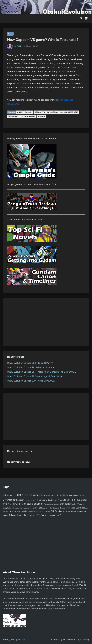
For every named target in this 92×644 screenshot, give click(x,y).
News (10, 34)
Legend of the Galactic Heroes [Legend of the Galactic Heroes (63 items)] (53, 508)
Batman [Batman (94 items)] (69, 495)
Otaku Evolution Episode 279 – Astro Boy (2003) (31, 381)
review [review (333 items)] (40, 515)
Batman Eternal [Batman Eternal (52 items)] (78, 495)
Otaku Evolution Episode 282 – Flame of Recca (30, 367)
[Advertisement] (46, 322)
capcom (29, 112)
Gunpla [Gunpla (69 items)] (6, 508)
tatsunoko (13, 116)
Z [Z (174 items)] (60, 515)
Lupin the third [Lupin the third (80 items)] (15, 511)
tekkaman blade (28, 116)
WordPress (68, 639)
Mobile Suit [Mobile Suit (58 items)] (40, 511)
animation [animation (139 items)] (8, 495)
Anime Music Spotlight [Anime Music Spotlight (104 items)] (55, 495)
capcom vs (40, 112)
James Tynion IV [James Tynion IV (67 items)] (30, 508)
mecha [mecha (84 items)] (25, 511)
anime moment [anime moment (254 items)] (34, 495)
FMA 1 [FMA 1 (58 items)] (10, 504)
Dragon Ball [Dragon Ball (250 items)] (69, 500)
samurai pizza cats (69, 112)
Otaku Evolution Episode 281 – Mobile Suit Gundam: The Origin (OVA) (42, 372)
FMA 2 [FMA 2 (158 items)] (16, 504)
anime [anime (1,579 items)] (19, 494)
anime (20, 112)
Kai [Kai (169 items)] (39, 508)
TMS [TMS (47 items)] (57, 516)
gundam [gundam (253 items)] (65, 504)
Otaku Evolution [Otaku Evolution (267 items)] (19, 515)
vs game (41, 116)
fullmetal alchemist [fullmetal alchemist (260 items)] (32, 504)
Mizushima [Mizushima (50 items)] (32, 511)
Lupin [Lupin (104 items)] (73, 508)
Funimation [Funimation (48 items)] (48, 504)
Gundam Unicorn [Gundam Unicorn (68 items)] (77, 504)
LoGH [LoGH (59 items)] (68, 508)
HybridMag (83, 639)
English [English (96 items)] (84, 500)
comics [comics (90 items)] (42, 500)
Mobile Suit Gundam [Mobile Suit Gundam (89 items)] (54, 511)
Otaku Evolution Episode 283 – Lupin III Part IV (30, 363)
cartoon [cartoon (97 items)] (21, 500)
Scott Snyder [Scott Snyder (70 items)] (50, 515)
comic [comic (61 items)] (27, 500)
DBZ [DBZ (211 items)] (48, 500)
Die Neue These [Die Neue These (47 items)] (57, 500)
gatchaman (53, 112)
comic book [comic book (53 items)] (34, 500)
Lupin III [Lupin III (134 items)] (80, 508)
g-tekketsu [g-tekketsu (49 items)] (56, 504)
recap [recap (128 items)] (32, 515)
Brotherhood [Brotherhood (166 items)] (10, 500)
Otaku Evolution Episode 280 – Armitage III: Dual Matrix (35, 376)
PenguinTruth (76, 578)
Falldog (20, 46)
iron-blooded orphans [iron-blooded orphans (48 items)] (16, 508)
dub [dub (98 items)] (78, 500)
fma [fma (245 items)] (5, 504)
